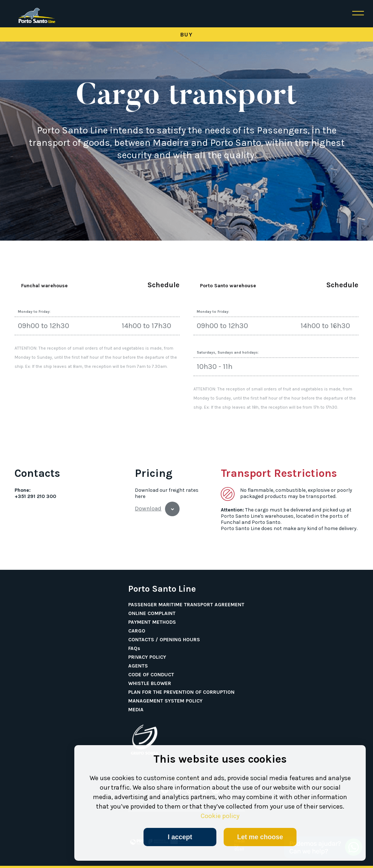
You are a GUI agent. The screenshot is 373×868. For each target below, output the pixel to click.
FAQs (134, 649)
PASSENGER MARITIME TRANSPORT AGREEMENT (186, 605)
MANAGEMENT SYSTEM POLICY (165, 701)
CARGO (137, 631)
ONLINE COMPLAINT (152, 614)
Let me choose (260, 837)
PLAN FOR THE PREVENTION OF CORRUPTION (181, 692)
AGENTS (138, 666)
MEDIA (136, 710)
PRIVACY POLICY (147, 657)
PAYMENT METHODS (152, 622)
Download (148, 508)
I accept (180, 837)
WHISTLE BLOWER (150, 684)
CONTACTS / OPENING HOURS (164, 640)
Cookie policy (220, 816)
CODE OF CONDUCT (151, 675)
